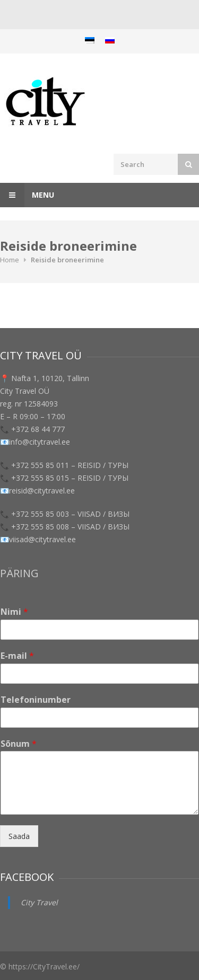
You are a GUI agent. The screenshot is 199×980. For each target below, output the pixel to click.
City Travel (39, 902)
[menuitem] (90, 40)
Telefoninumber (36, 700)
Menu (27, 195)
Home (10, 260)
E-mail (17, 656)
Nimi (14, 612)
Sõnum (19, 744)
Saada (19, 836)
